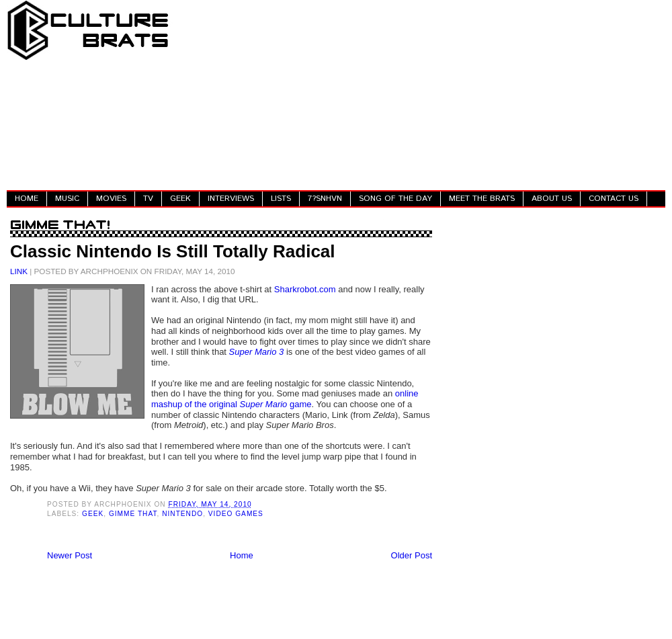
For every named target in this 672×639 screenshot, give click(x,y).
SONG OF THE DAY (395, 199)
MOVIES (111, 199)
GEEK (180, 199)
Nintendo (182, 514)
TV (148, 199)
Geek (93, 514)
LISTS (281, 199)
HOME (27, 199)
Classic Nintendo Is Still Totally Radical (173, 251)
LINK (19, 271)
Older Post (412, 555)
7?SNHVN (325, 199)
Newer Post (70, 555)
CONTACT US (614, 199)
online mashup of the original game (285, 399)
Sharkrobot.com (305, 289)
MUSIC (67, 199)
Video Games (236, 514)
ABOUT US (552, 199)
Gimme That (133, 514)
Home (242, 555)
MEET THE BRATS (482, 199)
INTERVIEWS (231, 199)
